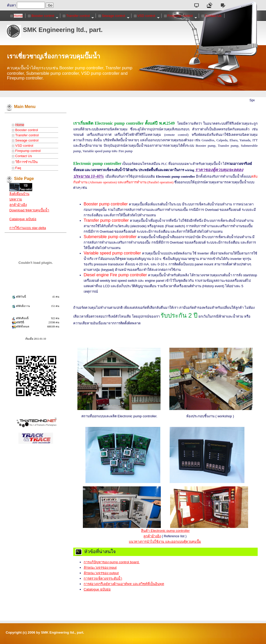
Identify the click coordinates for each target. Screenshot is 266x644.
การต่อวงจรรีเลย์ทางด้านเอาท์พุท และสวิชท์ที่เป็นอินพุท (124, 584)
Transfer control (78, 16)
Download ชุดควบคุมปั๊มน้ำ (29, 210)
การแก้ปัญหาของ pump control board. (112, 562)
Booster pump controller (106, 204)
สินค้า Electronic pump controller (165, 531)
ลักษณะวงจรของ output (101, 573)
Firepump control (181, 16)
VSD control (147, 16)
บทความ (16, 199)
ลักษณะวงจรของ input (100, 568)
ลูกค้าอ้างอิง (18, 205)
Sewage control (114, 16)
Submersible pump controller (110, 237)
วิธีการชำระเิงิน (25, 162)
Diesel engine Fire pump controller (115, 275)
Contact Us (212, 16)
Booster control (43, 16)
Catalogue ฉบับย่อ (23, 219)
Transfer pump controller (106, 220)
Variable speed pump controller (112, 253)
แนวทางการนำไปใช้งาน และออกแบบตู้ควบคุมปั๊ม (165, 542)
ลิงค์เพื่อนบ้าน (19, 194)
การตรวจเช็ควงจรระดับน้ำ (103, 578)
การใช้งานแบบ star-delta (28, 228)
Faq (16, 168)
